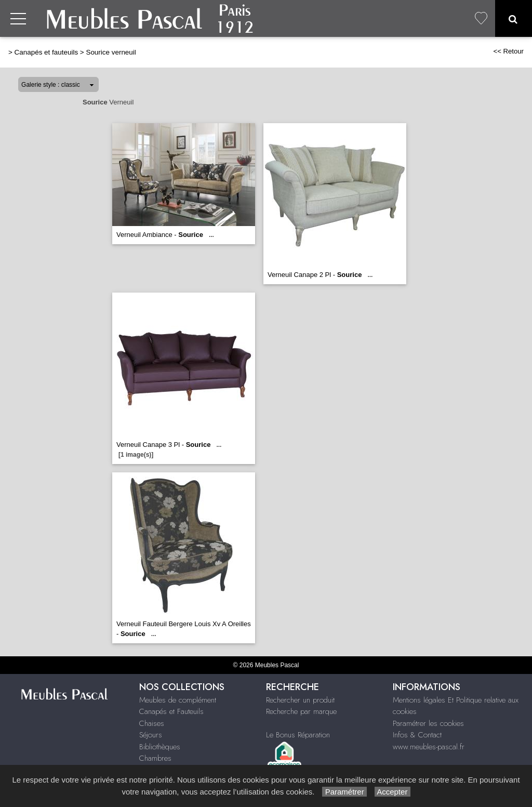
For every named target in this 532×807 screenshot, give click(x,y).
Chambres (155, 758)
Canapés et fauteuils (46, 52)
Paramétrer (344, 792)
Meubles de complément (178, 700)
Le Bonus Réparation (298, 735)
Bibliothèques (160, 747)
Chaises (152, 723)
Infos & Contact (417, 735)
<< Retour (508, 51)
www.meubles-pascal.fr (429, 747)
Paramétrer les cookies (428, 723)
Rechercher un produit (300, 700)
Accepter (393, 792)
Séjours (151, 735)
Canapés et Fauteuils (171, 711)
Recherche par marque (301, 711)
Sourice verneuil (111, 52)
